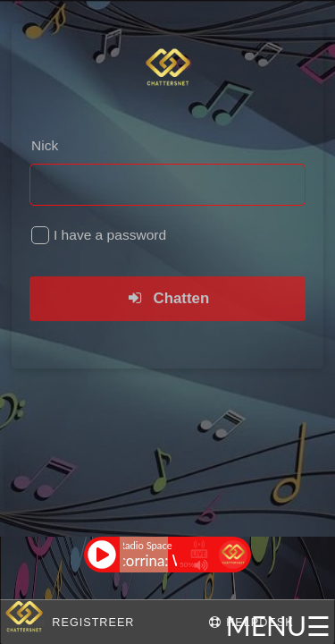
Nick (45, 145)
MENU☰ (278, 625)
